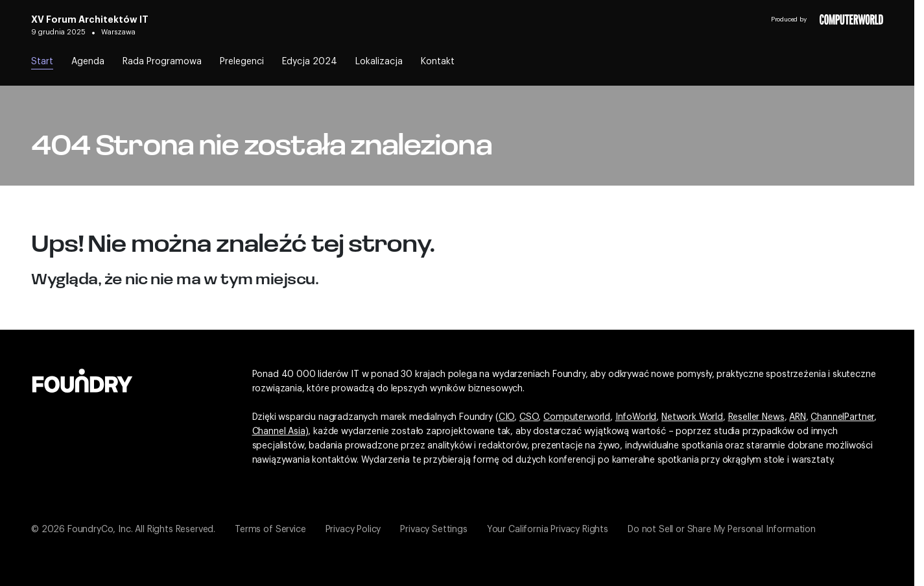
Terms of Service (270, 530)
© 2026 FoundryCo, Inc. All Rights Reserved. (123, 530)
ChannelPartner (842, 417)
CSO (529, 417)
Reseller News (756, 417)
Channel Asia (279, 432)
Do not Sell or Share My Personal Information (722, 530)
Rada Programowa (162, 62)
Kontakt (438, 62)
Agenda (88, 62)
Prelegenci (242, 62)
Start (42, 62)
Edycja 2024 (310, 62)
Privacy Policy (353, 530)
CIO (507, 417)
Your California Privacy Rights (548, 530)
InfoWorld (636, 417)
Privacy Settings (433, 530)
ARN (798, 417)
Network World (692, 417)
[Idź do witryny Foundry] (82, 379)
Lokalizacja (379, 62)
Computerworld (577, 417)
